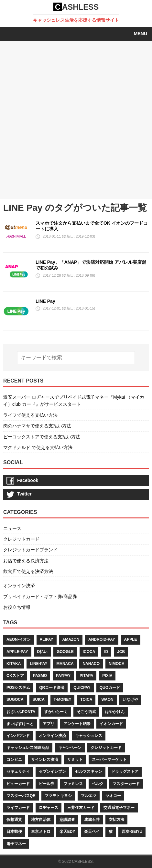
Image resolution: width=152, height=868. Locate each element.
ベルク (98, 784)
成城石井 (92, 820)
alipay (47, 639)
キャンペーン (70, 748)
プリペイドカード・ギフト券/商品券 (40, 597)
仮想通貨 (14, 820)
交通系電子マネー (119, 808)
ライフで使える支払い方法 (30, 415)
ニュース (12, 528)
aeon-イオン (19, 639)
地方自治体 (41, 820)
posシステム (18, 688)
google (65, 652)
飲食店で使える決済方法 (28, 571)
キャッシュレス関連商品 (28, 748)
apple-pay (17, 652)
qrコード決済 (52, 688)
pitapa (86, 676)
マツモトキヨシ (58, 796)
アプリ (49, 724)
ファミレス (73, 784)
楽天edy (67, 832)
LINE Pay (45, 301)
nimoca (117, 664)
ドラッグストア (125, 771)
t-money (63, 700)
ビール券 (47, 784)
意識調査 (67, 820)
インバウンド (18, 736)
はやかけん (115, 712)
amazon (71, 639)
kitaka (14, 664)
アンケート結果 (77, 724)
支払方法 (116, 820)
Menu (141, 34)
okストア (15, 676)
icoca (89, 652)
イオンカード (111, 724)
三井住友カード (81, 808)
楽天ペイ (92, 832)
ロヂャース (49, 808)
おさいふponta (21, 712)
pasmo (40, 676)
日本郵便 (14, 832)
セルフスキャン (89, 771)
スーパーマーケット (109, 760)
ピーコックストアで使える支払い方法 (42, 437)
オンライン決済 (19, 586)
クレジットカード (21, 539)
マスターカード (126, 784)
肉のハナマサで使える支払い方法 (37, 426)
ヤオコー (113, 796)
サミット (75, 760)
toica (86, 700)
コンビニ (14, 760)
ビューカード (18, 784)
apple (131, 639)
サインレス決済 (45, 760)
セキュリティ (18, 771)
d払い (43, 652)
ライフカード (18, 808)
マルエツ (89, 796)
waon (107, 700)
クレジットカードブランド (30, 550)
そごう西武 (86, 712)
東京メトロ (41, 832)
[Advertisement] (76, 120)
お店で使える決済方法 (26, 561)
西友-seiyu (132, 832)
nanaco (91, 664)
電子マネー (16, 844)
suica (39, 700)
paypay (63, 676)
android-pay (102, 639)
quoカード (110, 688)
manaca (65, 664)
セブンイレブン (52, 771)
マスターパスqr (21, 796)
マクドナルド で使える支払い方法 (38, 447)
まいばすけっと (20, 724)
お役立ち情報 (17, 607)
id (106, 652)
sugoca (15, 700)
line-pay (38, 664)
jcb (121, 652)
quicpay (82, 688)
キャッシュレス (89, 736)
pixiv (107, 676)
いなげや (130, 700)
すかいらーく (56, 712)
